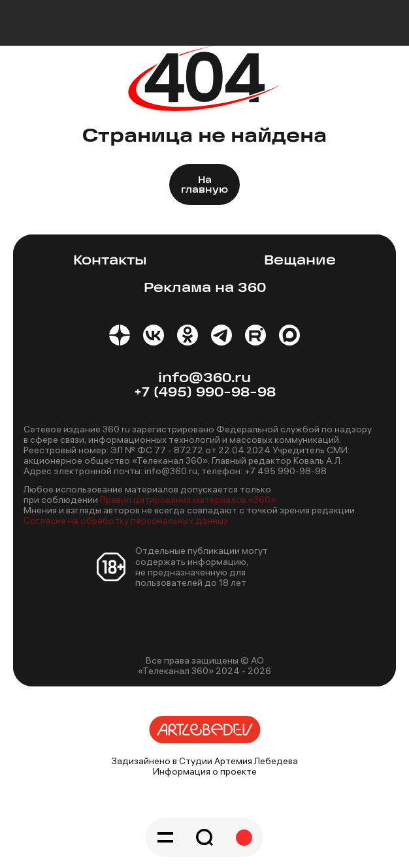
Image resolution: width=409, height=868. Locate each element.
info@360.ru (204, 378)
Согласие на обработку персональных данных (126, 521)
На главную (204, 185)
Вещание (300, 261)
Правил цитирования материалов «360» (188, 500)
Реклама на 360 (205, 288)
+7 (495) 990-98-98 (205, 393)
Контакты (110, 261)
